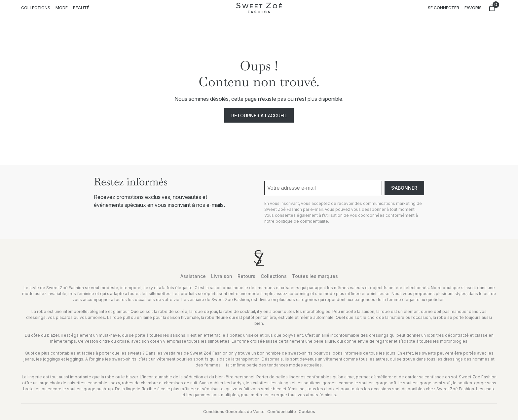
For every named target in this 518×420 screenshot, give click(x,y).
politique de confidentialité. (302, 221)
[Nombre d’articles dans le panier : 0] (492, 8)
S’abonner (404, 188)
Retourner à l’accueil (259, 115)
